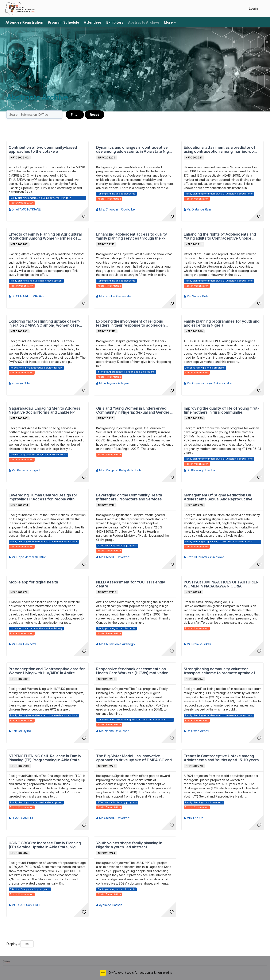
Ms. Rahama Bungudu (25, 470)
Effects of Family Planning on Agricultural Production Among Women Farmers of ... (45, 236)
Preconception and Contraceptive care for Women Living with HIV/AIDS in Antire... (47, 671)
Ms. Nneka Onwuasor (112, 731)
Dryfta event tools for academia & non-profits (140, 973)
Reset (94, 115)
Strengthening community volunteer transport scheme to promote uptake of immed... (219, 671)
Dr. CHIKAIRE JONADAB (26, 296)
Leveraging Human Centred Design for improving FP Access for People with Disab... (43, 497)
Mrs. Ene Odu (194, 818)
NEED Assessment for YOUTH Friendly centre (131, 584)
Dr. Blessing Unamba (199, 470)
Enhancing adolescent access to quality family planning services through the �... (132, 236)
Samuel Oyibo (20, 731)
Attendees (93, 22)
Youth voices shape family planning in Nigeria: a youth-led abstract (129, 845)
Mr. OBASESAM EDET (25, 905)
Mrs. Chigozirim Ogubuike (115, 209)
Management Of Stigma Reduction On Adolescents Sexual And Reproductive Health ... (218, 497)
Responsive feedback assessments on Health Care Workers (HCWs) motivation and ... (132, 671)
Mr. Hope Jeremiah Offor (27, 557)
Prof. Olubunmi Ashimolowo (204, 557)
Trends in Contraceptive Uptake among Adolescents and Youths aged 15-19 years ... (221, 758)
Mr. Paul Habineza (23, 644)
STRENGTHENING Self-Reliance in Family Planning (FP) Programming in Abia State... (46, 758)
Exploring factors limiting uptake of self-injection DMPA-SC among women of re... (45, 323)
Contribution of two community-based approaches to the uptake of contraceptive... (43, 150)
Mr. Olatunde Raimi (198, 209)
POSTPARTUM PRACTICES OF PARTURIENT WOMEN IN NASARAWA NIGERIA (222, 584)
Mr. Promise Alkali (197, 644)
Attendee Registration (24, 22)
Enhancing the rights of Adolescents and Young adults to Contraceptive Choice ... (220, 236)
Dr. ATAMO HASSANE (25, 209)
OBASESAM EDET (22, 818)
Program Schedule (63, 22)
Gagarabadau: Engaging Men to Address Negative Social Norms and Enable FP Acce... (45, 410)
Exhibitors (115, 22)
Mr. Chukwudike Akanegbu (116, 644)
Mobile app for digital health (33, 582)
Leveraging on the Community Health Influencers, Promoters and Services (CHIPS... (129, 497)
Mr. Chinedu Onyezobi (113, 557)
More (170, 22)
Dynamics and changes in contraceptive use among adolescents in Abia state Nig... (134, 149)
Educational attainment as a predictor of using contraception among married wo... (220, 149)
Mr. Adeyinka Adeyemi (113, 383)
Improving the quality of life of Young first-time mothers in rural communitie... (221, 410)
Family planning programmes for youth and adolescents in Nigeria (222, 323)
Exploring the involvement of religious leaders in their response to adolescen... (132, 323)
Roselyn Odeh (20, 383)
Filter (75, 115)
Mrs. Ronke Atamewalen (114, 296)
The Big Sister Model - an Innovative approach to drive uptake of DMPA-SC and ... (134, 758)
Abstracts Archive (144, 22)
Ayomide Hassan (109, 905)
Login (253, 8)
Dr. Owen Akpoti (196, 731)
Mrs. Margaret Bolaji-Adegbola (119, 470)
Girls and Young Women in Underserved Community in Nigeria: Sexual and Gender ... (135, 410)
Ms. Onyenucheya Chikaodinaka (208, 383)
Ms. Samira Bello (196, 296)
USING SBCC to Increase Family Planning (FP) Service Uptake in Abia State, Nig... (45, 845)
